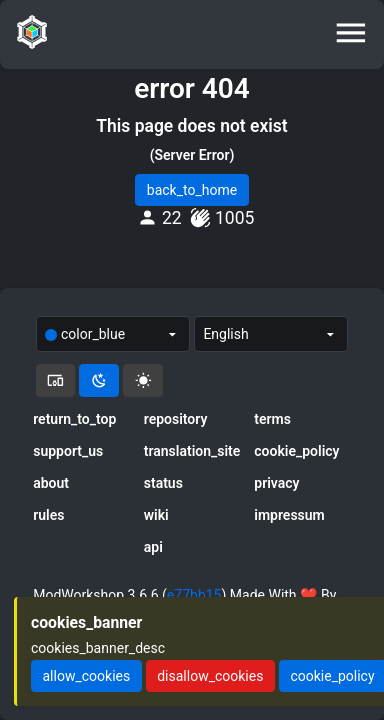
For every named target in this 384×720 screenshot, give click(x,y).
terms (272, 419)
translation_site (192, 451)
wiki (156, 515)
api (153, 547)
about (51, 483)
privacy (276, 483)
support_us (68, 451)
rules (48, 515)
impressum (289, 515)
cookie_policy (296, 451)
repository (176, 419)
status (163, 483)
